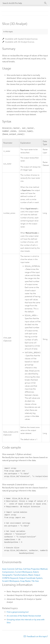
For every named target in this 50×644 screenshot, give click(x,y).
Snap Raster (25, 581)
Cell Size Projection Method (35, 569)
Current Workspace (24, 572)
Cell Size (18, 569)
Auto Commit (8, 569)
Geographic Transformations (15, 575)
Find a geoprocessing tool (18, 612)
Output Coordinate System (31, 578)
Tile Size (35, 581)
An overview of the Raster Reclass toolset (24, 616)
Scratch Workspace (11, 581)
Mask (31, 575)
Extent (36, 572)
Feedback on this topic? (37, 636)
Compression (8, 572)
